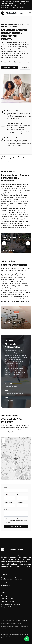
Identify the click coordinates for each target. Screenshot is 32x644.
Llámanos (25, 67)
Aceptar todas (5, 8)
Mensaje (7, 510)
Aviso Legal (4, 596)
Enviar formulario (16, 526)
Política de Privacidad (8, 601)
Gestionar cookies (19, 8)
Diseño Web (5, 638)
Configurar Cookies (7, 607)
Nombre (6, 487)
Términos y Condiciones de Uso (11, 604)
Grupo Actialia (14, 638)
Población (20, 502)
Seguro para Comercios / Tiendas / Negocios (16, 238)
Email (6, 495)
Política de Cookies (7, 599)
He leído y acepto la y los (17, 521)
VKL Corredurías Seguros (12, 13)
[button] (28, 243)
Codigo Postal (8, 502)
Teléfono (20, 495)
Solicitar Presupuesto (10, 67)
